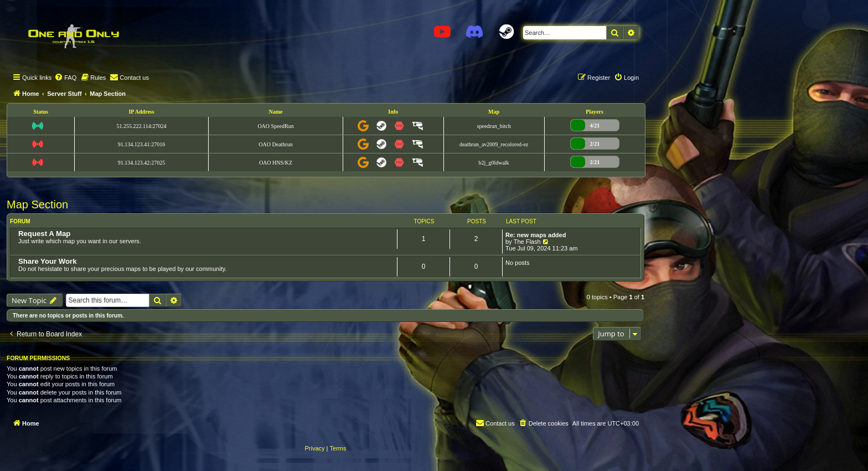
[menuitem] (65, 78)
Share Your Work (48, 261)
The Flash (527, 242)
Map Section (37, 204)
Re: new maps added (536, 235)
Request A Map (44, 234)
